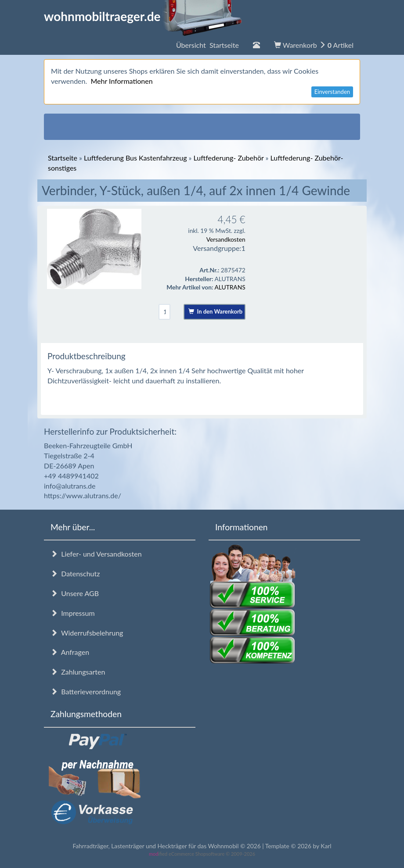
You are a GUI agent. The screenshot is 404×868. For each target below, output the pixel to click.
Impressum (73, 613)
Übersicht (207, 45)
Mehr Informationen (121, 81)
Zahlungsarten (78, 672)
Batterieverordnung (86, 691)
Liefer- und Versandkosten (96, 554)
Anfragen (70, 652)
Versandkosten (226, 239)
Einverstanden (332, 92)
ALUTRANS (230, 287)
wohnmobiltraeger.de (143, 16)
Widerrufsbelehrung (87, 633)
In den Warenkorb (215, 311)
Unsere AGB (75, 593)
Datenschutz (75, 573)
